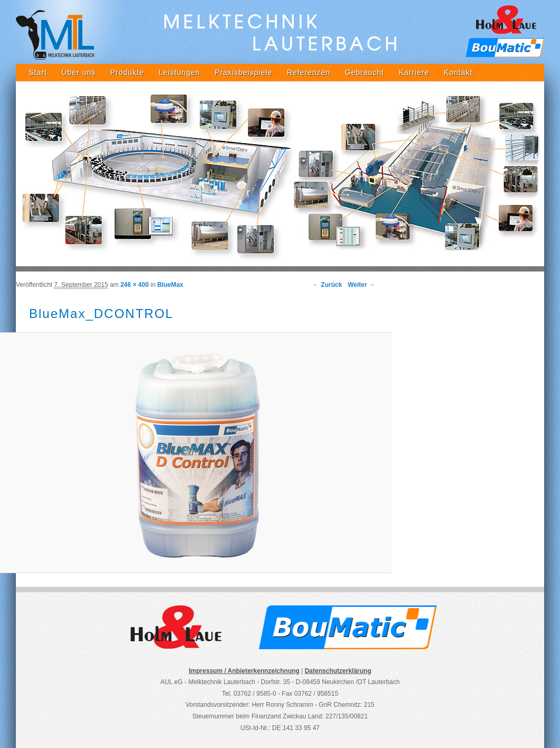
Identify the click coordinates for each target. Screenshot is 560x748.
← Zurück (327, 285)
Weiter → (361, 285)
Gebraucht (365, 72)
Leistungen (179, 72)
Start (38, 72)
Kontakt (458, 72)
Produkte (127, 72)
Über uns (78, 72)
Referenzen (309, 72)
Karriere (414, 72)
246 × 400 (135, 285)
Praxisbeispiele (243, 72)
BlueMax (170, 285)
